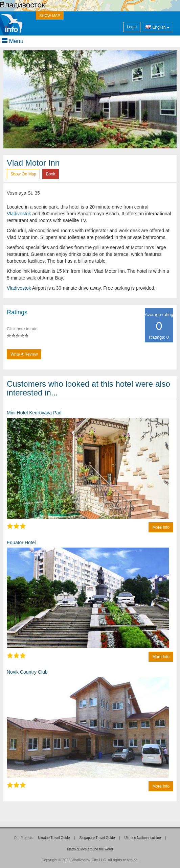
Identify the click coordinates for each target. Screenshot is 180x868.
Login (132, 27)
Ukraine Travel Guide (54, 838)
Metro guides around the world (90, 849)
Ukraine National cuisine (143, 838)
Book (51, 174)
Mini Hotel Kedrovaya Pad (34, 413)
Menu (13, 41)
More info (161, 527)
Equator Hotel (21, 542)
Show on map (23, 174)
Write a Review (24, 354)
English (157, 27)
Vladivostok (19, 214)
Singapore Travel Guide (97, 838)
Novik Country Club (27, 672)
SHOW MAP (50, 16)
